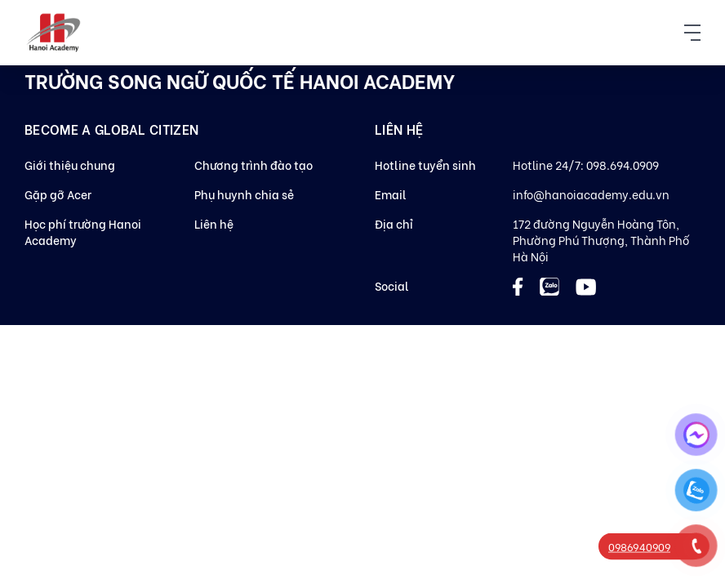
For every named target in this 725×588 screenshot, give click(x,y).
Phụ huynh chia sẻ (244, 194)
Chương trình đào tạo (254, 165)
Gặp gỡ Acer (58, 194)
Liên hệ (214, 223)
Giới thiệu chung (70, 165)
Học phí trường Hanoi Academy (83, 232)
